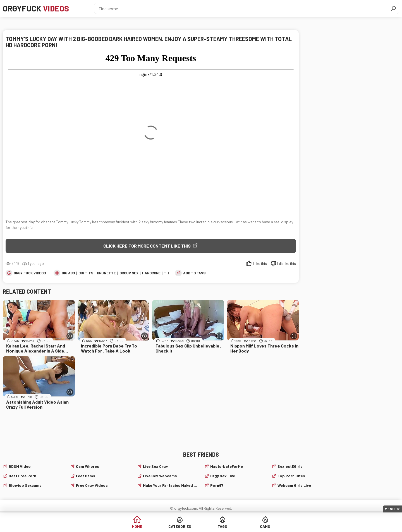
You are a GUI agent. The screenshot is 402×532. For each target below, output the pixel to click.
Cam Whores (88, 466)
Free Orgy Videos (92, 485)
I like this (260, 263)
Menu (390, 509)
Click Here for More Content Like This (147, 246)
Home (137, 526)
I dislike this (287, 263)
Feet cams (86, 476)
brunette (106, 273)
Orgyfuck (36, 8)
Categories (180, 526)
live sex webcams (160, 476)
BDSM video (20, 466)
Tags (222, 526)
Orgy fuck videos (30, 273)
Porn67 (217, 485)
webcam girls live (294, 485)
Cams (265, 526)
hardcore (151, 273)
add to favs (194, 273)
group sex (129, 273)
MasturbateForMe (227, 466)
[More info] (70, 336)
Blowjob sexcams (25, 485)
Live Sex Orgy (155, 466)
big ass (68, 273)
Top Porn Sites (291, 476)
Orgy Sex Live (223, 476)
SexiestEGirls (290, 466)
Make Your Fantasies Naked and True (170, 485)
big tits (86, 273)
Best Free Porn (22, 476)
